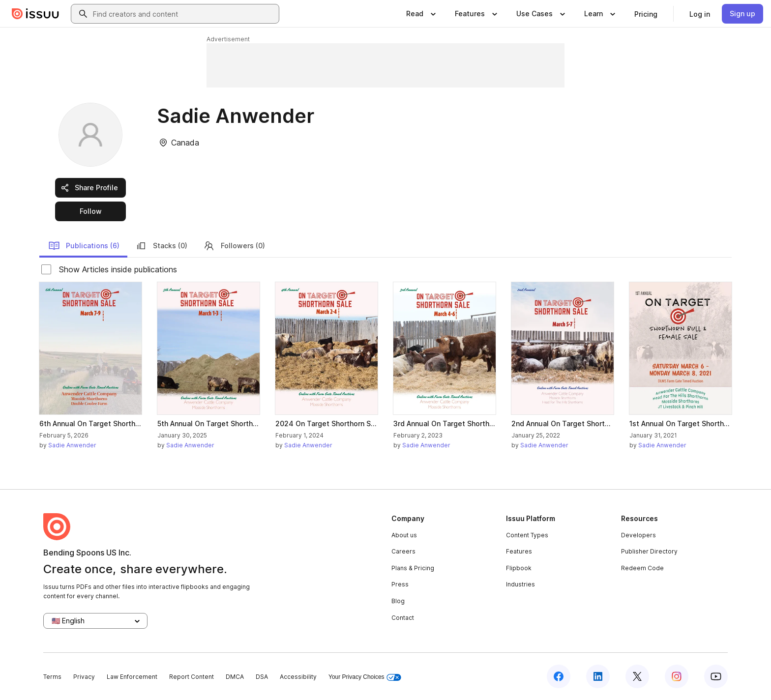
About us (404, 535)
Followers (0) (234, 246)
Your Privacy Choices (365, 677)
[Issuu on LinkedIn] (598, 676)
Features (519, 551)
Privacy (84, 677)
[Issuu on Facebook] (559, 676)
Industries (520, 584)
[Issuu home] (35, 14)
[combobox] (184, 14)
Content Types (527, 535)
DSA (262, 677)
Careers (403, 551)
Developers (638, 535)
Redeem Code (642, 568)
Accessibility (298, 677)
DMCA (235, 677)
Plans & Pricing (413, 568)
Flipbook (519, 568)
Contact (403, 618)
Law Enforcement (132, 677)
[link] (646, 14)
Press (400, 584)
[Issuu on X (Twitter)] (637, 676)
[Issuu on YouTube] (716, 676)
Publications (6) (84, 246)
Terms (52, 677)
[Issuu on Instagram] (677, 676)
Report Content (192, 677)
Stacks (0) (161, 246)
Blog (398, 601)
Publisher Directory (649, 551)
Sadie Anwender (72, 445)
